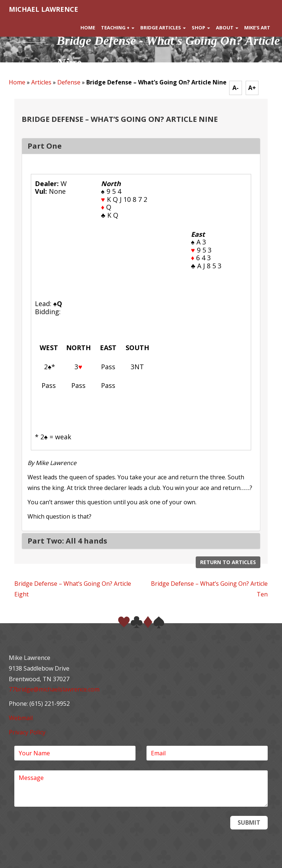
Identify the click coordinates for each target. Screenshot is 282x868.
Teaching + (118, 28)
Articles (41, 82)
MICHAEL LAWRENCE (44, 9)
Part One (45, 146)
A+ (252, 88)
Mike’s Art (257, 28)
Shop (201, 28)
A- (236, 88)
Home (88, 28)
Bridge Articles (163, 28)
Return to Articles (228, 562)
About (227, 28)
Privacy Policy (27, 732)
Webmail (21, 718)
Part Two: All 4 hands (67, 541)
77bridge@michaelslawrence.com (54, 689)
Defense (69, 82)
